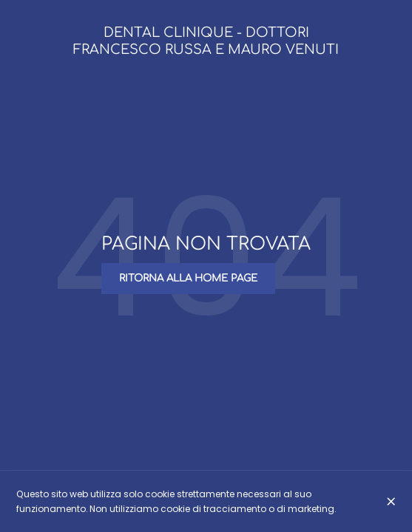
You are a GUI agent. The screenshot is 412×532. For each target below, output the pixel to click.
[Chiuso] (391, 501)
